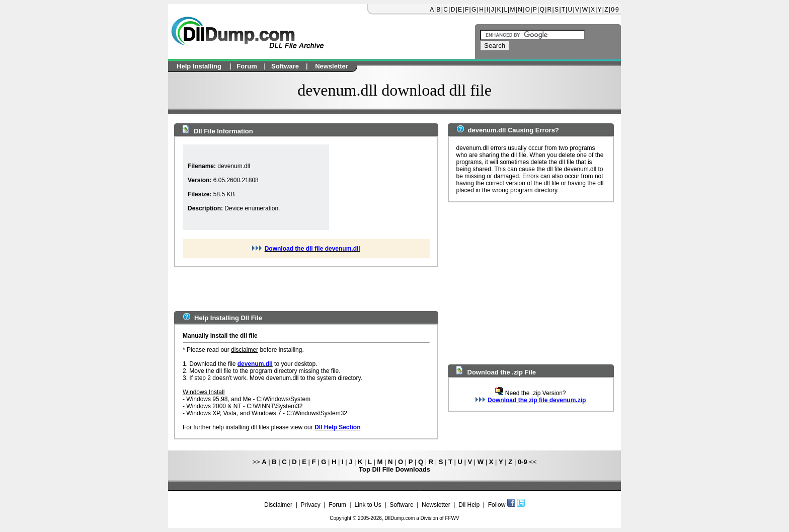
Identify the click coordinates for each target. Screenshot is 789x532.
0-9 (614, 10)
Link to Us (368, 505)
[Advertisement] (379, 187)
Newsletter (436, 505)
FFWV (452, 518)
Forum (337, 505)
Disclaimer (278, 505)
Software (401, 505)
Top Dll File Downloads (395, 469)
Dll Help (469, 505)
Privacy (310, 505)
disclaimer (245, 350)
